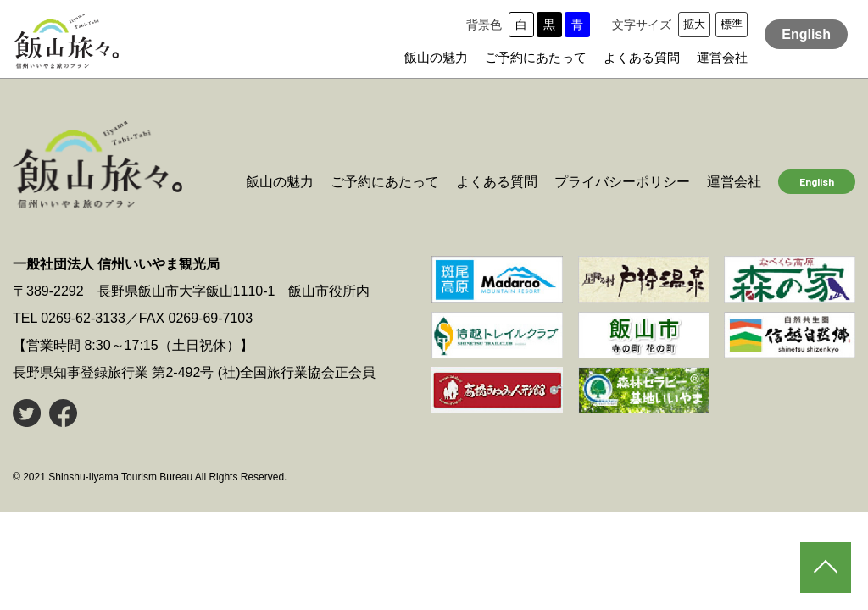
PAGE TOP (826, 568)
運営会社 (722, 57)
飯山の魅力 (436, 57)
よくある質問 (642, 57)
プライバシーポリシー (622, 182)
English (806, 34)
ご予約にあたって (536, 57)
